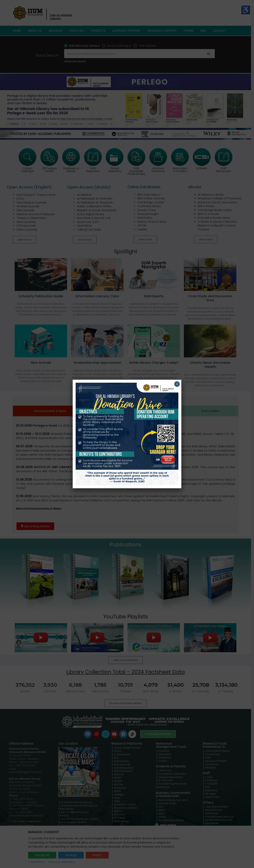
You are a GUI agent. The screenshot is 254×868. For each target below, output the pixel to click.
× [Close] (177, 384)
